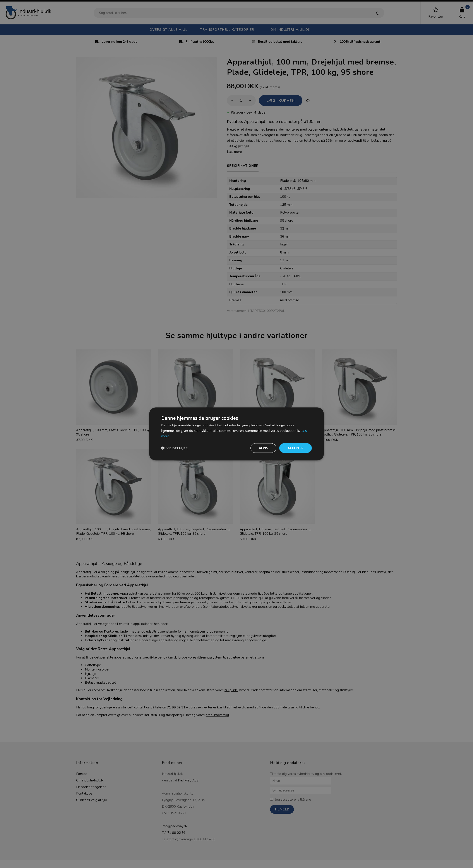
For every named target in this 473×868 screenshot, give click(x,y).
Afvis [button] (263, 448)
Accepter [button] (296, 448)
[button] (174, 448)
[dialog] (236, 434)
